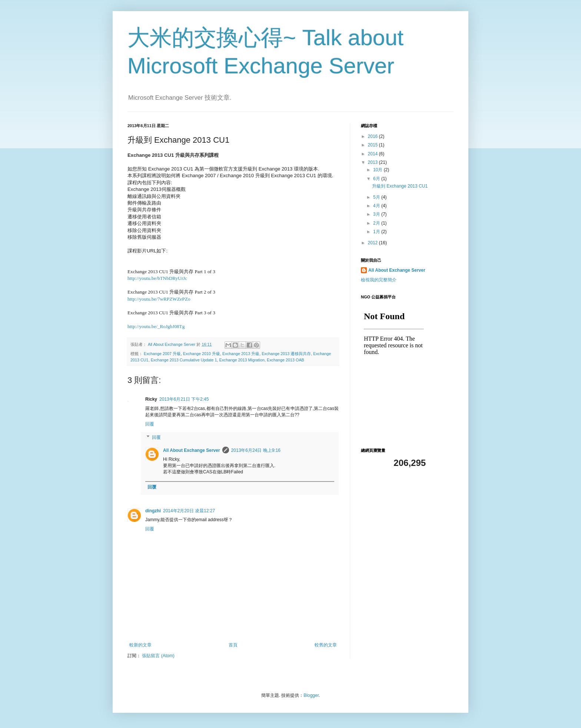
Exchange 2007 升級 (162, 354)
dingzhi (153, 511)
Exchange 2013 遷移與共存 (286, 354)
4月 (377, 206)
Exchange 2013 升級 (241, 354)
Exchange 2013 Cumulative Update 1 (184, 360)
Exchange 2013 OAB (285, 360)
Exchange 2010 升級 (202, 354)
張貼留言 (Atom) (158, 656)
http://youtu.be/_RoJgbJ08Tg (156, 326)
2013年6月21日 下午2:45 (184, 399)
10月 (379, 170)
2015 (373, 145)
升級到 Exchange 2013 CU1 (400, 186)
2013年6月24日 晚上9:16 (256, 450)
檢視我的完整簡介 (379, 280)
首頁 (233, 645)
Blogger (311, 695)
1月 (377, 232)
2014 (373, 154)
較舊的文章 (326, 645)
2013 (373, 162)
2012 (373, 243)
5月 (377, 197)
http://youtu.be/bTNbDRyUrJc (157, 278)
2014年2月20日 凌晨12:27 (189, 511)
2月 (377, 223)
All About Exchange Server (192, 450)
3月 (377, 214)
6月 (377, 179)
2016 (373, 136)
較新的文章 (140, 645)
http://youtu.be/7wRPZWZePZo (159, 299)
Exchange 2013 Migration (242, 360)
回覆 (150, 424)
